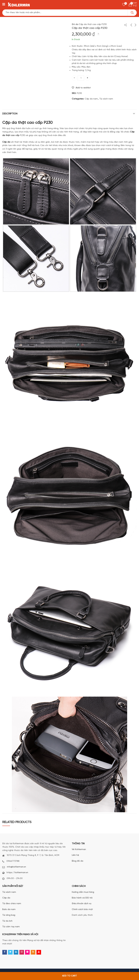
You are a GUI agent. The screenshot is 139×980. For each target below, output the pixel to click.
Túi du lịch (7, 921)
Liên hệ (75, 855)
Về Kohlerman (79, 849)
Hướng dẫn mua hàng (83, 892)
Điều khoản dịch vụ (82, 904)
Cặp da (6, 898)
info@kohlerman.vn (16, 867)
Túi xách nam (106, 99)
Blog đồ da (77, 861)
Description (10, 114)
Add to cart (69, 976)
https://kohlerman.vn (17, 873)
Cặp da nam (91, 99)
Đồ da (75, 24)
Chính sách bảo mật (82, 909)
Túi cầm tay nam (11, 927)
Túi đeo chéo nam (12, 904)
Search (132, 13)
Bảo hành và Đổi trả (82, 898)
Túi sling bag (9, 915)
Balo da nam (9, 909)
